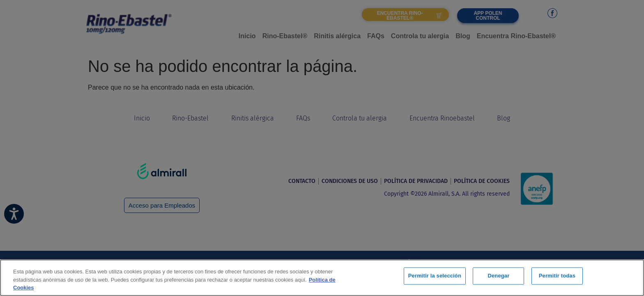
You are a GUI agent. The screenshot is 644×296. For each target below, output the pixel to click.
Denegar (498, 277)
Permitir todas (557, 277)
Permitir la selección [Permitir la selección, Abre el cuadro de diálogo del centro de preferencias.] (435, 277)
